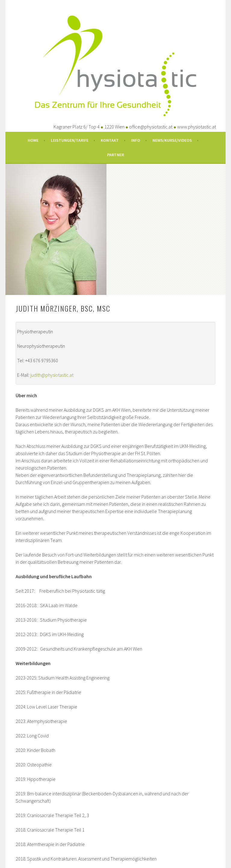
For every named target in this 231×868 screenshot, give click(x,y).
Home (33, 140)
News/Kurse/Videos (172, 140)
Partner (115, 155)
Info (136, 140)
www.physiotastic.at (197, 127)
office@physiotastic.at (151, 127)
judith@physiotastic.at (52, 375)
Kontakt (110, 140)
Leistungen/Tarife (70, 140)
